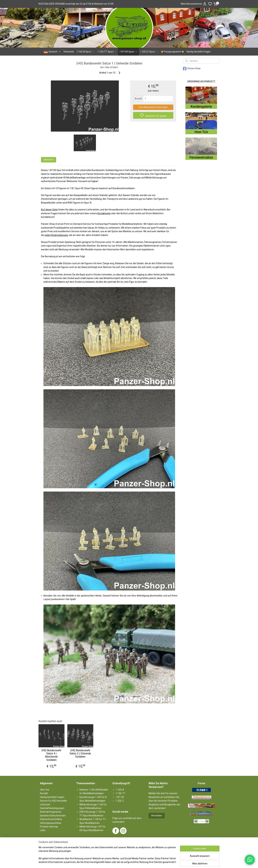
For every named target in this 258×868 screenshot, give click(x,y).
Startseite (69, 52)
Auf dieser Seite (49, 210)
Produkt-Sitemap (49, 827)
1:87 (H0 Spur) (129, 52)
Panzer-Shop (192, 69)
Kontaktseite (104, 213)
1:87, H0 (120, 797)
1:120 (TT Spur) (107, 52)
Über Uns (45, 790)
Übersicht (49, 160)
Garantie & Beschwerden (53, 816)
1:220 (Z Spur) (149, 52)
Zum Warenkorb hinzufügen (153, 107)
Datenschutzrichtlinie (51, 819)
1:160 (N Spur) (86, 52)
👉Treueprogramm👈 (172, 52)
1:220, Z (120, 801)
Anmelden (157, 816)
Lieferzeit (45, 805)
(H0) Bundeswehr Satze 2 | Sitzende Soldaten (80, 753)
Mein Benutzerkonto (194, 4)
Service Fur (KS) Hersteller (53, 801)
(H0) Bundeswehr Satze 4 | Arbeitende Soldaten (51, 755)
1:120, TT (121, 793)
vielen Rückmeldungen (56, 235)
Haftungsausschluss (51, 823)
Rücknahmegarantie (51, 812)
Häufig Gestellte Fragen (199, 52)
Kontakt (44, 793)
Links (43, 830)
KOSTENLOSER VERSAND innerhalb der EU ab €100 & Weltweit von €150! (76, 4)
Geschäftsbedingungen (52, 808)
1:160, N (120, 790)
